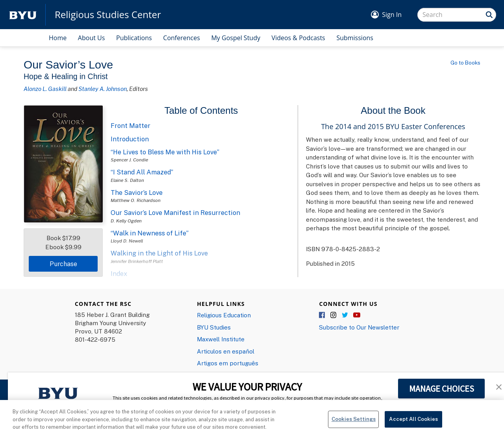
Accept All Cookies (413, 427)
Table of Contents (201, 110)
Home (58, 38)
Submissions (355, 38)
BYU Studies (214, 327)
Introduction (130, 139)
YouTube (357, 315)
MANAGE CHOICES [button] (442, 389)
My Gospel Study (236, 38)
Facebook (322, 315)
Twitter (345, 315)
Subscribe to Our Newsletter (359, 327)
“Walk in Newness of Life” (150, 233)
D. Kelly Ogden (126, 221)
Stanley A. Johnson (103, 89)
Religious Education (224, 315)
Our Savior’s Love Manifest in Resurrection (175, 213)
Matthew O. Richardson (136, 200)
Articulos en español (226, 351)
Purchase (63, 264)
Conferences (182, 38)
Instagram (334, 315)
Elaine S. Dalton (127, 180)
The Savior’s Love (137, 193)
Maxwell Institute (221, 339)
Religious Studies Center (108, 15)
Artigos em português (228, 363)
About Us (92, 38)
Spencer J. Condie (129, 160)
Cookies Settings (354, 427)
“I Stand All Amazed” (142, 172)
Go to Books (465, 63)
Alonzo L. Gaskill (45, 89)
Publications (134, 38)
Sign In (392, 15)
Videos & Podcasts (298, 38)
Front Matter (131, 126)
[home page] (23, 15)
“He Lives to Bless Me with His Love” (165, 152)
